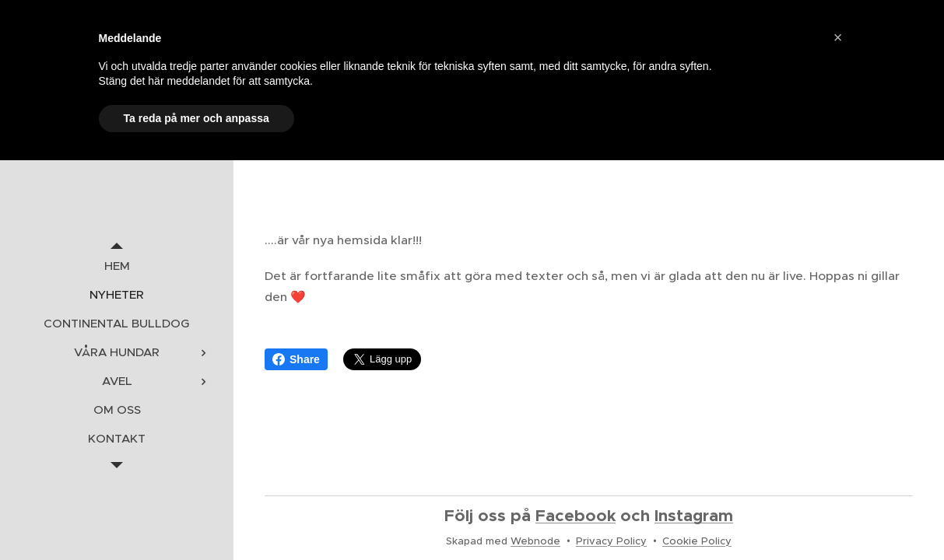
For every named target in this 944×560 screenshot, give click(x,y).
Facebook (576, 516)
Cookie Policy (697, 541)
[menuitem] (117, 266)
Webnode (535, 541)
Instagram (694, 516)
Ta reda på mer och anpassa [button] (197, 118)
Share (296, 359)
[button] (838, 37)
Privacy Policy (611, 541)
